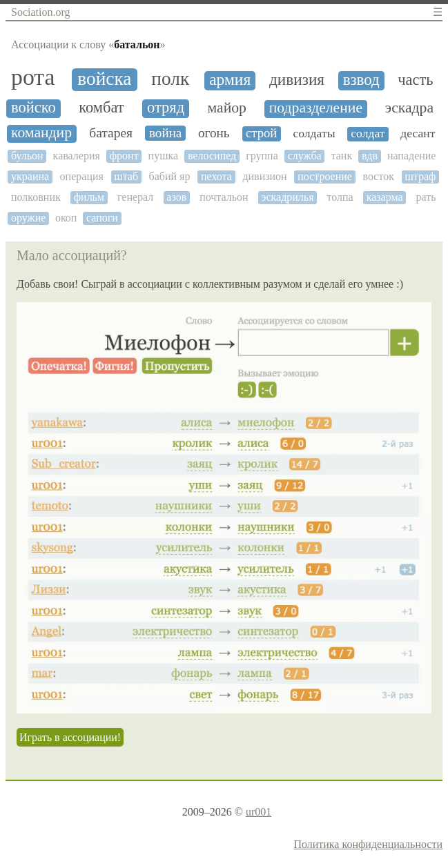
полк (170, 79)
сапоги (102, 218)
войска (104, 79)
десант (418, 134)
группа (262, 156)
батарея (111, 133)
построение (325, 176)
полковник (36, 197)
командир (41, 133)
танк (342, 156)
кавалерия (77, 156)
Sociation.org (40, 12)
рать (426, 197)
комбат (101, 108)
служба (305, 156)
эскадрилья (288, 197)
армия (230, 80)
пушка (164, 156)
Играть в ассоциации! (70, 737)
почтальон (224, 197)
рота (33, 77)
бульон (27, 156)
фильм (89, 197)
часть (415, 80)
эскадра (409, 108)
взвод (361, 80)
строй (261, 133)
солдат (368, 134)
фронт (124, 156)
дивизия (297, 80)
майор (226, 108)
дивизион (264, 176)
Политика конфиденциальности (368, 844)
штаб (126, 176)
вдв (370, 156)
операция (82, 176)
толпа (340, 197)
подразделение (316, 108)
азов (176, 197)
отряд (166, 108)
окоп (66, 218)
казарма (385, 197)
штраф (420, 176)
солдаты (314, 134)
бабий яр (170, 176)
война (165, 133)
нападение (412, 156)
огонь (214, 133)
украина (30, 176)
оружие (28, 218)
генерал (135, 197)
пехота (216, 176)
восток (378, 176)
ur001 (259, 812)
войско (33, 108)
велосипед (212, 156)
